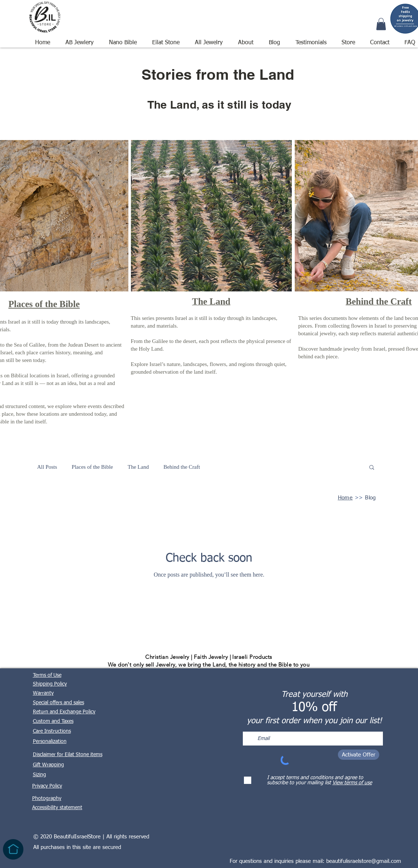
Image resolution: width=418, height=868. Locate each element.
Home (345, 498)
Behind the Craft (182, 467)
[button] (209, 39)
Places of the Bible (92, 467)
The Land (138, 467)
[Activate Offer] (359, 755)
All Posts (47, 467)
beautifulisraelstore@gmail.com (364, 861)
